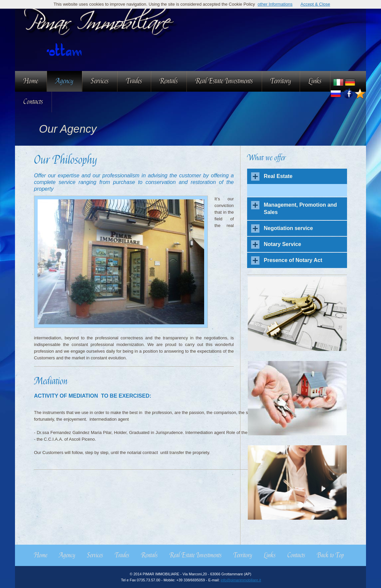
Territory (281, 81)
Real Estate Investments (224, 81)
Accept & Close (315, 4)
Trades (134, 81)
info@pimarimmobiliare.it (241, 580)
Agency (64, 81)
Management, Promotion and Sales (300, 208)
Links (315, 81)
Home (31, 81)
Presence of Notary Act (293, 260)
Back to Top (330, 555)
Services (100, 81)
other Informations (275, 4)
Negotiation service (288, 228)
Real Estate (278, 176)
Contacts (33, 102)
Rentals (169, 81)
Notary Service (282, 244)
